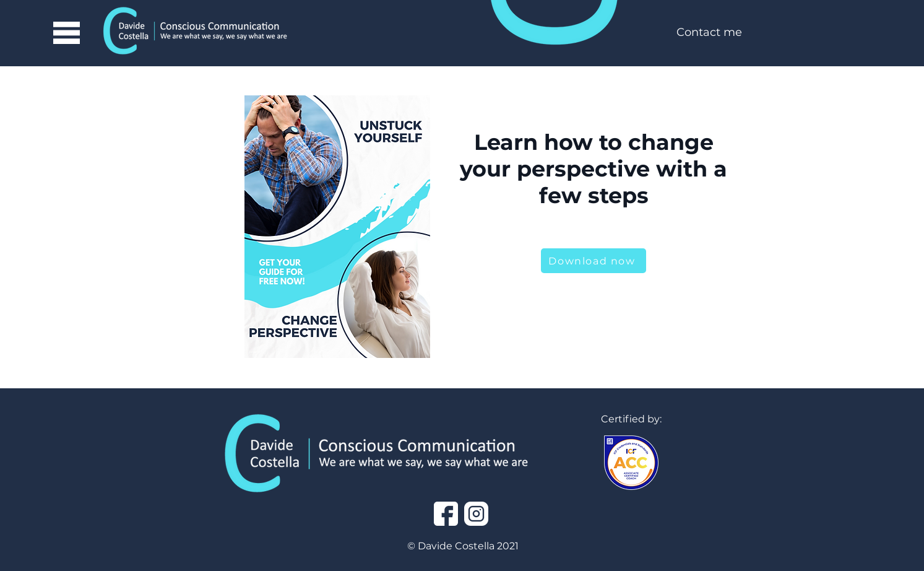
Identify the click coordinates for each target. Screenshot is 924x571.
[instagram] (476, 514)
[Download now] (594, 261)
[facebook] (446, 514)
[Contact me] (709, 33)
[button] (66, 33)
